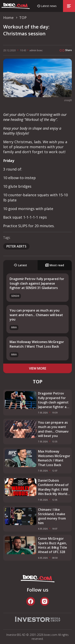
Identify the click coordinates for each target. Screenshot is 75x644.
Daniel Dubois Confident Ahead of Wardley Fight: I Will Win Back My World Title (53, 487)
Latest (20, 265)
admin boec (36, 50)
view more (38, 368)
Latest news (49, 6)
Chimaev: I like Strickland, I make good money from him (52, 516)
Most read (55, 265)
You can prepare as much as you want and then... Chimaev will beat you (36, 315)
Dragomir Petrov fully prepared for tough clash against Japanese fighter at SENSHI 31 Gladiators (37, 283)
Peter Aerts (16, 246)
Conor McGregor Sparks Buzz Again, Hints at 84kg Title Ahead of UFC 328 (52, 545)
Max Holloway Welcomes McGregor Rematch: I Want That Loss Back (37, 344)
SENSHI (15, 296)
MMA (14, 327)
